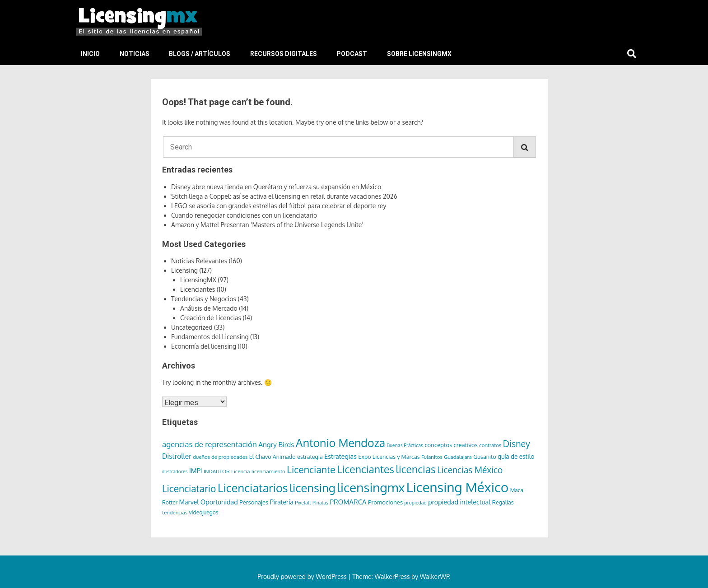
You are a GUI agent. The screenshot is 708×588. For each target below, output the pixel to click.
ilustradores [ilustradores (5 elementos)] (175, 471)
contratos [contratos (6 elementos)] (490, 445)
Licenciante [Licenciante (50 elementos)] (311, 469)
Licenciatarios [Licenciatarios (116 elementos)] (253, 488)
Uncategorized (192, 327)
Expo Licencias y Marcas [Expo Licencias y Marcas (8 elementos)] (389, 457)
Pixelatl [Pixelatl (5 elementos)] (303, 503)
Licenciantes (198, 289)
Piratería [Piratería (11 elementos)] (282, 502)
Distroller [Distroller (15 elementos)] (177, 456)
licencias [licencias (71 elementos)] (416, 469)
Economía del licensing (204, 346)
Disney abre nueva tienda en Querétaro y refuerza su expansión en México (276, 187)
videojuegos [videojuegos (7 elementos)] (204, 512)
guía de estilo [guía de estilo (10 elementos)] (516, 456)
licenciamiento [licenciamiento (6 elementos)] (268, 471)
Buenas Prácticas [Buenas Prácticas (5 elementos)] (405, 445)
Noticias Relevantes (199, 261)
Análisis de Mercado (209, 308)
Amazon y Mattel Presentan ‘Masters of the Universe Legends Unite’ (267, 225)
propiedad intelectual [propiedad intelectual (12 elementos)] (459, 502)
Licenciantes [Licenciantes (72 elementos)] (366, 469)
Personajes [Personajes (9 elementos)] (254, 502)
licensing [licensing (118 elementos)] (312, 488)
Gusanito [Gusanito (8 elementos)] (484, 457)
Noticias (135, 54)
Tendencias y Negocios (204, 299)
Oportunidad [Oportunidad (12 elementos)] (219, 502)
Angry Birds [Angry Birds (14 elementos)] (276, 444)
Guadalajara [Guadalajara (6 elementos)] (458, 457)
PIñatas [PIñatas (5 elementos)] (320, 503)
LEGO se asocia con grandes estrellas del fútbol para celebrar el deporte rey (279, 206)
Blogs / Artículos (200, 54)
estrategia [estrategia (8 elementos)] (310, 457)
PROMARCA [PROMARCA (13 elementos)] (348, 502)
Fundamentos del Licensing (210, 337)
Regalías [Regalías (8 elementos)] (503, 502)
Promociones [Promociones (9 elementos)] (385, 502)
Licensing (184, 270)
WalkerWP (435, 576)
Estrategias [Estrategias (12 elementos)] (340, 456)
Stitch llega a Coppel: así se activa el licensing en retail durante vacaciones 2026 (284, 196)
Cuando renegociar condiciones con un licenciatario (244, 215)
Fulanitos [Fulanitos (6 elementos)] (432, 457)
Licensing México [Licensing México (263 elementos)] (457, 487)
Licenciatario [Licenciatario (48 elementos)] (189, 488)
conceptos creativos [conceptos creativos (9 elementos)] (451, 445)
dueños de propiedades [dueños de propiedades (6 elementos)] (220, 457)
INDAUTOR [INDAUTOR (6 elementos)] (217, 471)
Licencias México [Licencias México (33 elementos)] (470, 470)
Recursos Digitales (284, 54)
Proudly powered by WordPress (303, 576)
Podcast (352, 54)
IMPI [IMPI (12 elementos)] (196, 471)
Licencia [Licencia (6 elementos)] (240, 471)
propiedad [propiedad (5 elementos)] (416, 503)
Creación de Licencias (211, 318)
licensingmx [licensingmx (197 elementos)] (371, 487)
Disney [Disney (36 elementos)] (517, 444)
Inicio (90, 54)
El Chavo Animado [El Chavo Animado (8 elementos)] (272, 457)
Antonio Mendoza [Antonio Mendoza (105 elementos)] (340, 443)
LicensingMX (198, 280)
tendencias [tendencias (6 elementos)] (175, 512)
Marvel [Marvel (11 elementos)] (189, 502)
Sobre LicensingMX (419, 54)
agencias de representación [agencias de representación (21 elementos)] (210, 444)
